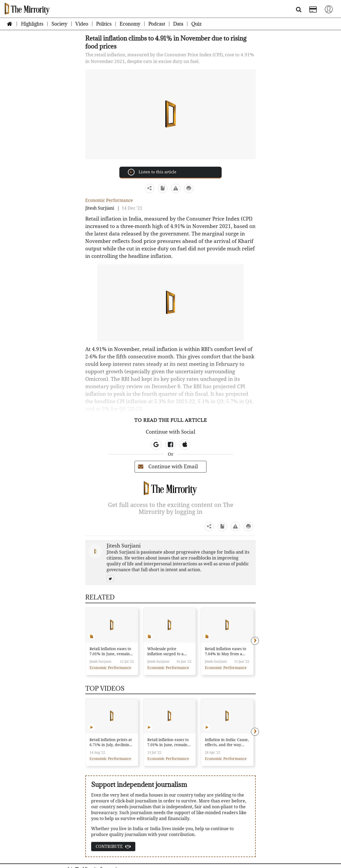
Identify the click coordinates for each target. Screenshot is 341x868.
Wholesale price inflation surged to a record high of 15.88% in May (167, 652)
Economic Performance (109, 200)
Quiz (196, 24)
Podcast (157, 24)
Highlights (32, 24)
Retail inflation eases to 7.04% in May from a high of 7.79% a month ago (226, 652)
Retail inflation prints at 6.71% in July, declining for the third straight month (111, 743)
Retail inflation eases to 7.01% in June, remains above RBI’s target (168, 743)
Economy (130, 24)
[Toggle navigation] (329, 9)
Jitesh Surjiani (100, 208)
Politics (104, 24)
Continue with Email (168, 467)
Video (82, 24)
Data (178, 24)
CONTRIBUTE (113, 847)
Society (59, 24)
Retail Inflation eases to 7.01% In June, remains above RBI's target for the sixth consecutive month (110, 652)
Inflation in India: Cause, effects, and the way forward (227, 743)
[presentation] (255, 641)
